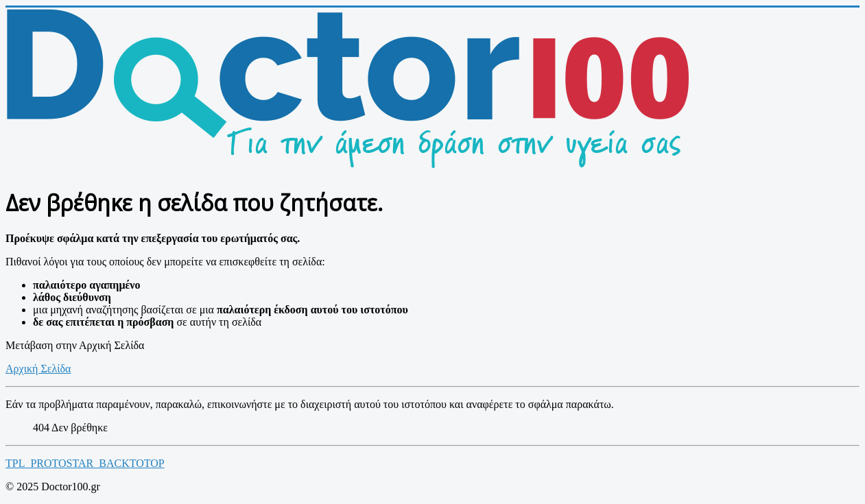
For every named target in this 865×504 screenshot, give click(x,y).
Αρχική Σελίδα (38, 369)
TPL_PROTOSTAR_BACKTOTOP (85, 463)
